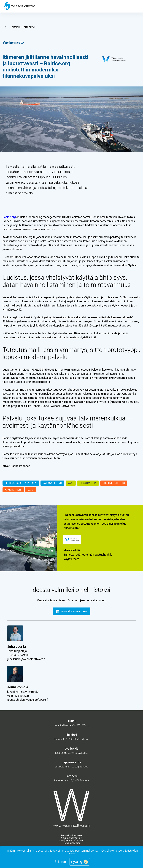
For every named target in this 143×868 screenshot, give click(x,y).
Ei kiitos (60, 862)
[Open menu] (135, 6)
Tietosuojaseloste (71, 843)
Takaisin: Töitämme (20, 27)
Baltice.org (9, 217)
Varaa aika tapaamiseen (71, 611)
